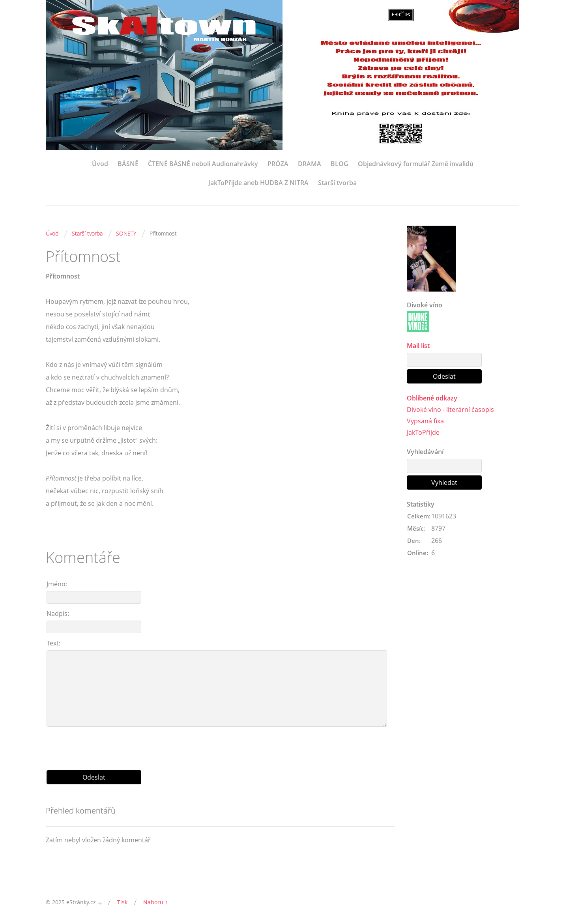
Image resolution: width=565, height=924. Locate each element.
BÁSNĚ (128, 164)
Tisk (122, 902)
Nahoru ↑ (155, 902)
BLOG (340, 164)
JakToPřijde (423, 432)
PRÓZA (278, 164)
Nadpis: (58, 614)
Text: (53, 643)
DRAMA (310, 164)
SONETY (126, 233)
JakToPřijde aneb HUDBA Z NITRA (258, 183)
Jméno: (57, 584)
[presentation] (221, 745)
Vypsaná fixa (425, 421)
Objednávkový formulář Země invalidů (416, 164)
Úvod (100, 164)
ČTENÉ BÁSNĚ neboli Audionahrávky (203, 164)
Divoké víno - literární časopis (450, 410)
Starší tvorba (337, 183)
